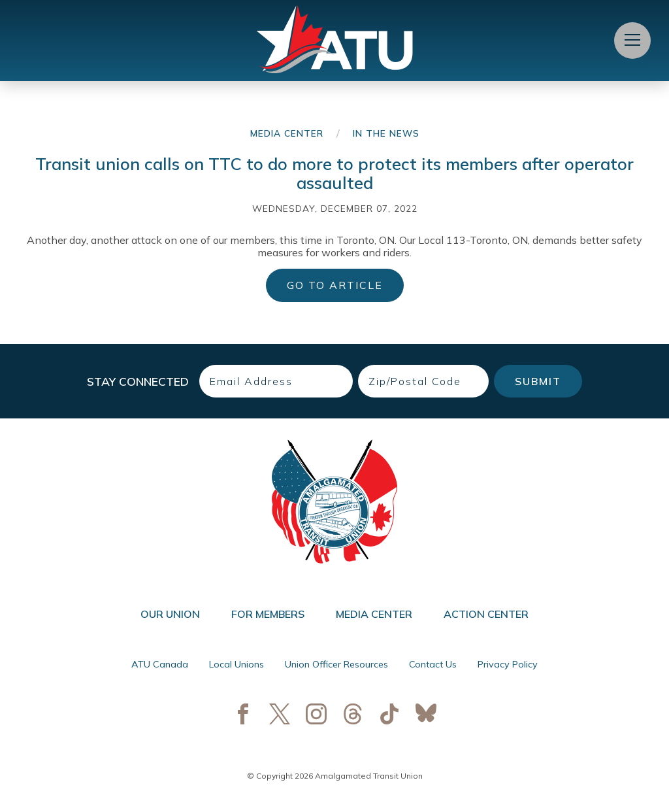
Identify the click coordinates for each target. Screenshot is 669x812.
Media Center (287, 133)
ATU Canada (160, 664)
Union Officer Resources (336, 664)
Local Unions (237, 664)
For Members (268, 614)
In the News (386, 133)
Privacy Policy (508, 664)
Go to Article (335, 285)
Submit (538, 381)
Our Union (170, 614)
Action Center (486, 614)
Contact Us (433, 664)
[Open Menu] (632, 41)
